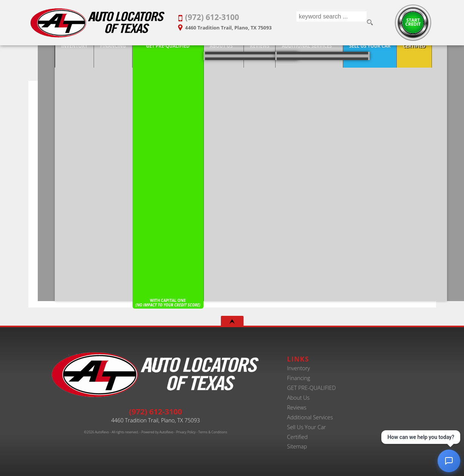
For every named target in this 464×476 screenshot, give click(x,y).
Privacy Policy (186, 432)
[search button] (370, 23)
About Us (195, 54)
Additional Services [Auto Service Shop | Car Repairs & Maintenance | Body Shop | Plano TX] (280, 54)
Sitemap (297, 446)
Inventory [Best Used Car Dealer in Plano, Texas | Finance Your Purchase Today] (48, 54)
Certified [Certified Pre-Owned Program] (388, 54)
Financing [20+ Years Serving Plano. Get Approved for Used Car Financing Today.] (86, 54)
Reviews (297, 407)
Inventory (298, 368)
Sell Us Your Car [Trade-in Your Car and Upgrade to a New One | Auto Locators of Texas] (343, 54)
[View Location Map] (232, 25)
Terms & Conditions (213, 432)
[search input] (331, 23)
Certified (297, 437)
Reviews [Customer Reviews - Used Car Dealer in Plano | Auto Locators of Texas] (233, 54)
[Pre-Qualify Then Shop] (141, 54)
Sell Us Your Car (306, 427)
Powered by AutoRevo (157, 432)
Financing (298, 378)
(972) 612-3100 (156, 411)
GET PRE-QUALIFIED (311, 388)
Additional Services (310, 417)
